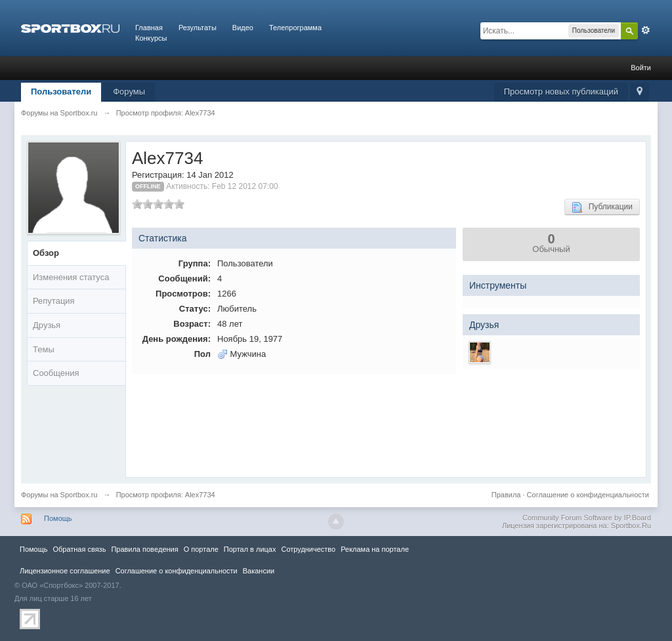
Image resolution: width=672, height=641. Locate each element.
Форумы (129, 92)
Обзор (46, 253)
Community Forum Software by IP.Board (587, 518)
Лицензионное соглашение (65, 571)
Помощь (58, 518)
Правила (506, 495)
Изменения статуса (71, 277)
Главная (149, 28)
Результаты (198, 28)
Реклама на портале (375, 549)
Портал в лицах (250, 549)
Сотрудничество (308, 549)
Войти (641, 68)
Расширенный (646, 30)
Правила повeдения (144, 549)
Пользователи (61, 92)
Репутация (54, 301)
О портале (201, 549)
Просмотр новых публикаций (561, 92)
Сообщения (56, 373)
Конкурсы (151, 38)
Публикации (602, 207)
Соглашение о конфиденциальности (588, 495)
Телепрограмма (295, 28)
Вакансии (259, 571)
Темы (44, 349)
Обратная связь (79, 549)
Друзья (47, 325)
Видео (243, 28)
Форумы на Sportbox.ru (59, 495)
